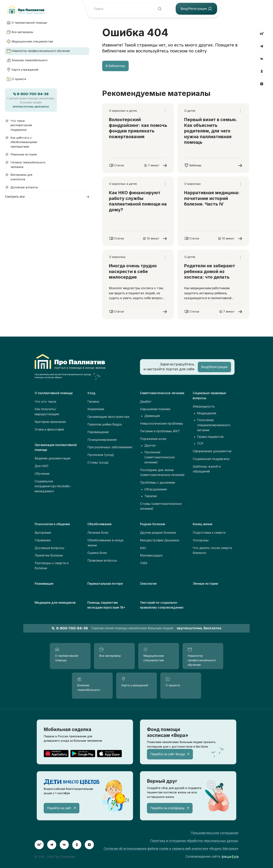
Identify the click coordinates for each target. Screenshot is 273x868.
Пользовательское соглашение (215, 833)
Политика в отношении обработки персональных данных (194, 841)
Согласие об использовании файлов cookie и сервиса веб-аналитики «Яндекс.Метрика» (171, 849)
